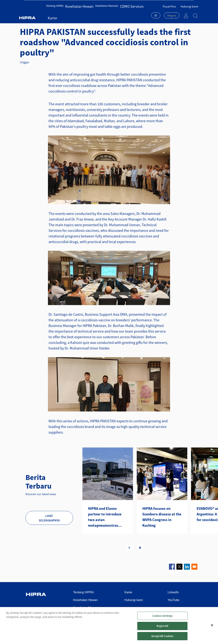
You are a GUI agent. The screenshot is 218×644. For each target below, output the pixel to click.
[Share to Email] (194, 567)
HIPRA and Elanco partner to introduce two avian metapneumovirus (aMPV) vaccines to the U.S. (106, 517)
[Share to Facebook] (172, 567)
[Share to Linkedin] (187, 567)
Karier (137, 13)
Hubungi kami (189, 4)
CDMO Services (123, 13)
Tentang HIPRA (56, 13)
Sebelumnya (129, 548)
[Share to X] (179, 567)
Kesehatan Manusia (101, 13)
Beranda (29, 20)
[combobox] (156, 13)
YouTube (174, 600)
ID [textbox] (156, 13)
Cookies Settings (162, 620)
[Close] (212, 629)
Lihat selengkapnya (49, 518)
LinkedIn (173, 592)
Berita (67, 20)
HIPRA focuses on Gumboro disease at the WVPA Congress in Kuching (162, 517)
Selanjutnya (140, 548)
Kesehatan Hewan (77, 13)
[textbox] (172, 13)
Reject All (162, 630)
